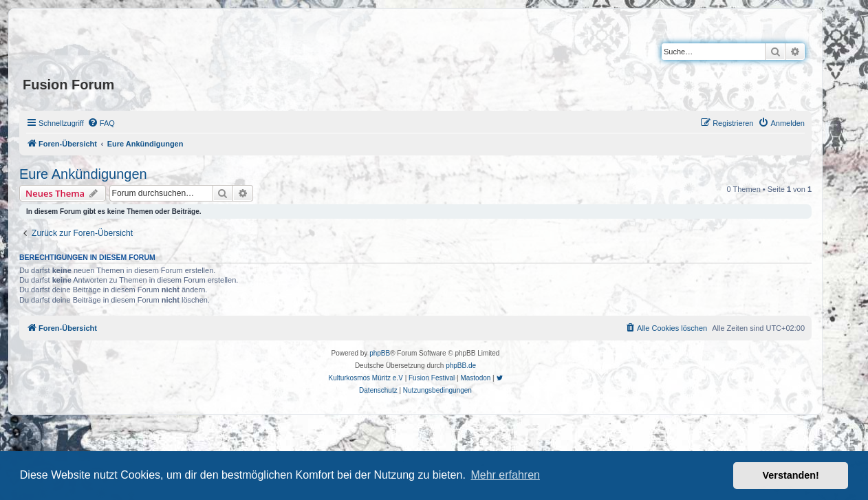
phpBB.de (461, 366)
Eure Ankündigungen (83, 174)
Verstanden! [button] (791, 475)
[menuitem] (101, 123)
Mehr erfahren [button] (505, 475)
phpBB (380, 353)
